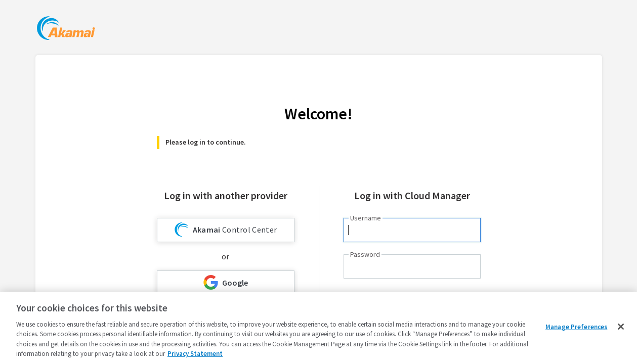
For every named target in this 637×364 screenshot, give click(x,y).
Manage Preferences (576, 327)
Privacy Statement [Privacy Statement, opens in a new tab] (195, 354)
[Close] (621, 327)
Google (226, 282)
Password (365, 254)
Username (366, 218)
